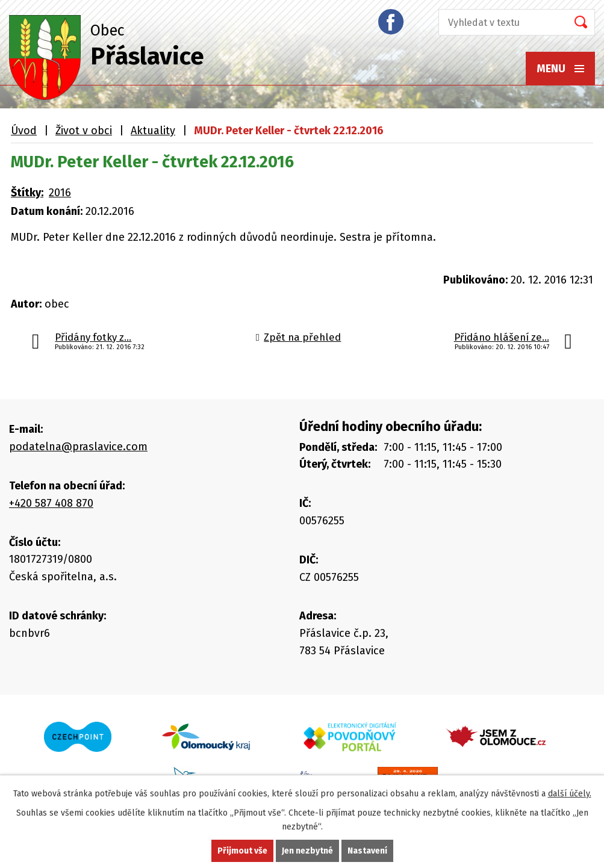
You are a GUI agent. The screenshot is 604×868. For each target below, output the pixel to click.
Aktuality (153, 131)
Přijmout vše (242, 851)
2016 (60, 193)
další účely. (570, 794)
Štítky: (27, 193)
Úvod (24, 131)
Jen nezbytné (307, 851)
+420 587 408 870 (51, 503)
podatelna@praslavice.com (78, 447)
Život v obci (84, 131)
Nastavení (367, 851)
